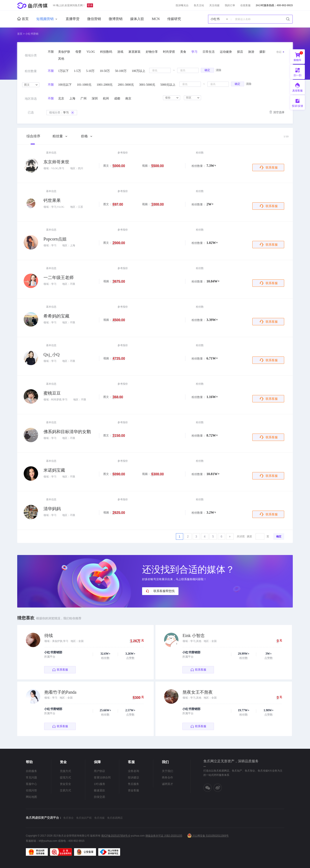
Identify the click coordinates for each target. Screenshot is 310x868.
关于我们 (167, 771)
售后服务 (133, 784)
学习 (62, 113)
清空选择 (279, 112)
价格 (87, 136)
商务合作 (167, 777)
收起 (279, 52)
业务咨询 (133, 771)
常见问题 (31, 777)
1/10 (286, 136)
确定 (207, 70)
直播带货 (73, 19)
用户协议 (99, 771)
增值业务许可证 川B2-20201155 (164, 836)
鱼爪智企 (68, 818)
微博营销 (116, 19)
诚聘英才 (167, 784)
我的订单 (230, 5)
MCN (156, 19)
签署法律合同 (102, 777)
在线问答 (31, 790)
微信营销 (94, 19)
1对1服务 (100, 784)
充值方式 (65, 771)
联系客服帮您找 (164, 591)
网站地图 (31, 797)
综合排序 (33, 136)
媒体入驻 (137, 19)
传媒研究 (174, 19)
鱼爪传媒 (99, 818)
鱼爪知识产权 (84, 818)
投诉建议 (133, 777)
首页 (23, 19)
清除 (219, 70)
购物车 (298, 56)
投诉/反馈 (297, 106)
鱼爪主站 (199, 5)
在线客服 (245, 5)
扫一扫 (296, 72)
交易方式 (65, 790)
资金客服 (133, 790)
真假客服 (298, 91)
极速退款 (99, 790)
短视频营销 (45, 19)
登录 (90, 5)
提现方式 (65, 777)
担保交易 (99, 797)
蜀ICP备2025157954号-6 (115, 836)
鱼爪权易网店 (115, 818)
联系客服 (272, 167)
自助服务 (31, 771)
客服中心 (31, 784)
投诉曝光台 (182, 5)
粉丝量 (60, 136)
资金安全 (65, 784)
